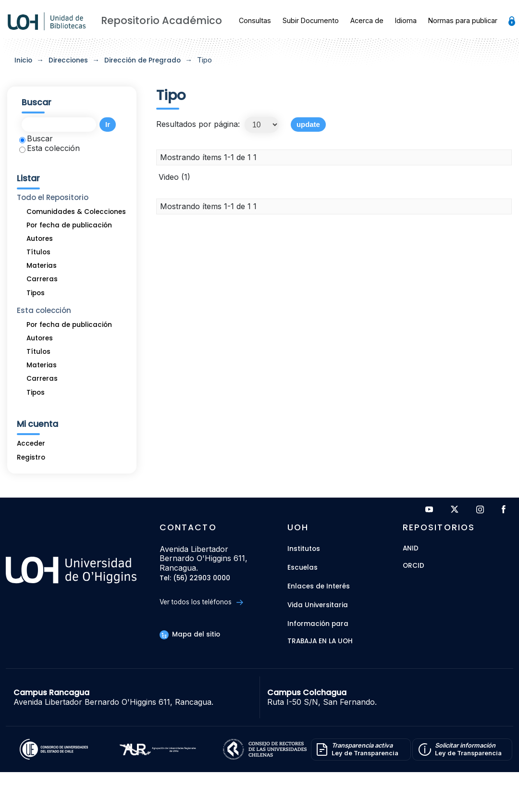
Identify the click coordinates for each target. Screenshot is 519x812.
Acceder (31, 443)
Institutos (304, 549)
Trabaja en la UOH (320, 642)
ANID (411, 549)
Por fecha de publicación (69, 225)
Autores (40, 239)
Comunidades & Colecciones (76, 212)
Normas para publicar (463, 20)
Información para (318, 624)
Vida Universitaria (318, 605)
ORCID (414, 566)
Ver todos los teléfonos (201, 602)
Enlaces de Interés (319, 586)
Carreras (42, 279)
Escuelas (303, 568)
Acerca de (367, 20)
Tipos (36, 293)
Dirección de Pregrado (142, 60)
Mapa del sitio (190, 634)
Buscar (36, 138)
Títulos (38, 252)
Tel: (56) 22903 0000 (195, 579)
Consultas (255, 20)
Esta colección (49, 148)
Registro (31, 457)
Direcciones (68, 60)
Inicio (23, 60)
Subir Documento (311, 20)
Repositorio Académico (161, 20)
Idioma (406, 20)
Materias (42, 266)
